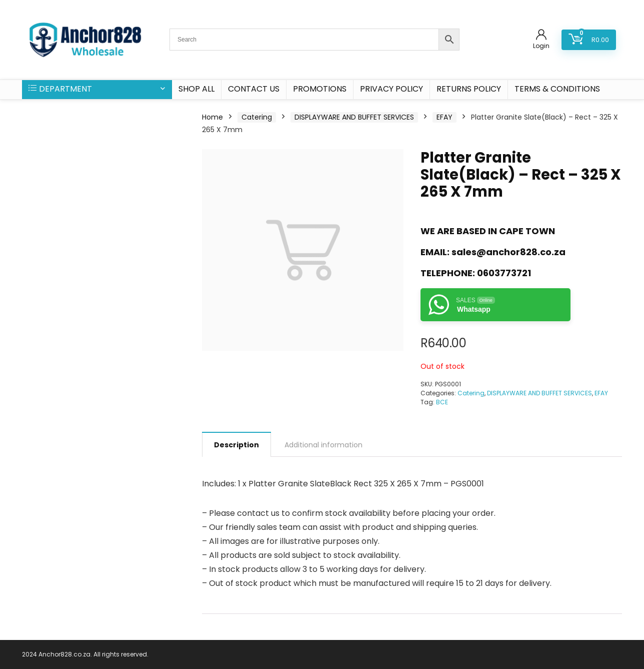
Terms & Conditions (557, 89)
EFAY (444, 117)
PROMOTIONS (320, 89)
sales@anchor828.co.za (508, 252)
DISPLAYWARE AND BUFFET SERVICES (354, 117)
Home (212, 117)
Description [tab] (236, 445)
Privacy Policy (391, 89)
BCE (442, 402)
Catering (257, 117)
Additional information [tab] (323, 445)
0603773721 (504, 273)
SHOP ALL (196, 89)
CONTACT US (254, 89)
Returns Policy (469, 89)
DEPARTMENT (60, 89)
